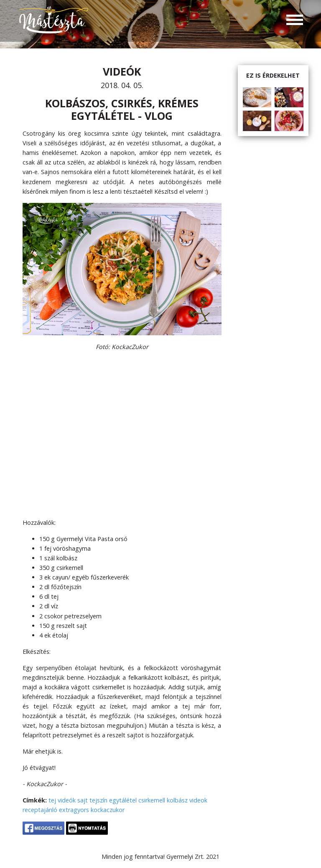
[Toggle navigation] (295, 21)
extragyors (74, 810)
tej (52, 800)
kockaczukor (108, 810)
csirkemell (152, 800)
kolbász (177, 800)
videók (67, 800)
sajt (83, 800)
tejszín (98, 800)
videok (198, 800)
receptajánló (40, 810)
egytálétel (123, 800)
